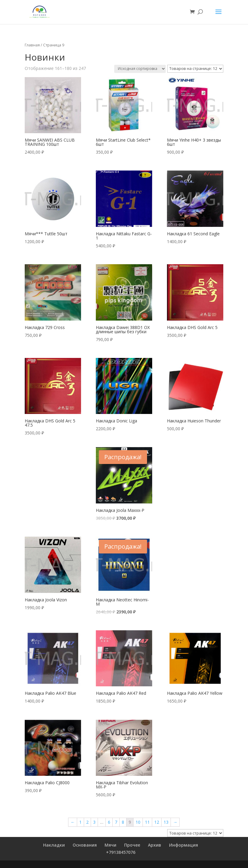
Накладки (54, 845)
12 (157, 822)
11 (147, 822)
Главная (32, 45)
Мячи (110, 845)
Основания (85, 845)
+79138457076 (121, 852)
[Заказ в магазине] (140, 69)
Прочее (132, 845)
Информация (184, 845)
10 (138, 822)
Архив (155, 845)
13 (166, 822)
